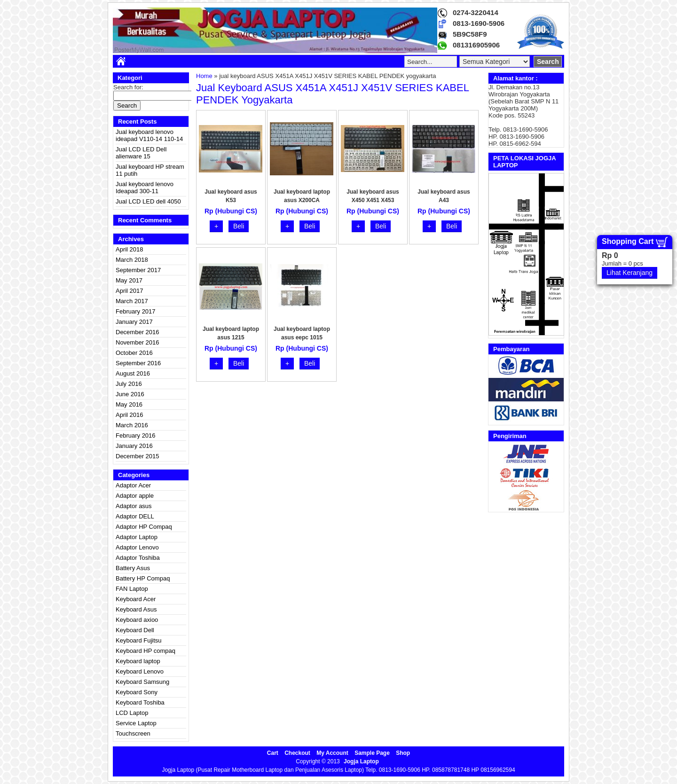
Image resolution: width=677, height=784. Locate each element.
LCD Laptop (132, 713)
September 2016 (138, 363)
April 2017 (130, 291)
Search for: (128, 87)
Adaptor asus (134, 506)
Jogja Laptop (361, 761)
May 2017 (129, 280)
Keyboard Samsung (142, 682)
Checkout (297, 753)
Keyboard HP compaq (146, 651)
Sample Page (372, 753)
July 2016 (129, 384)
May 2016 (129, 404)
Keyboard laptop (138, 661)
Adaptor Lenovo (137, 547)
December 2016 (138, 332)
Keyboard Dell (135, 630)
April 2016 (130, 415)
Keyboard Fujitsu (139, 640)
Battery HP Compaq (143, 578)
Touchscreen (133, 733)
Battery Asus (133, 568)
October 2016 (134, 353)
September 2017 (138, 270)
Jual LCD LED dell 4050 (148, 201)
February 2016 (136, 435)
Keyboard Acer (136, 599)
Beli (239, 226)
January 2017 (134, 322)
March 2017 (132, 301)
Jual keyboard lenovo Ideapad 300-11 (145, 188)
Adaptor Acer (133, 485)
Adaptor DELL (135, 516)
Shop (403, 753)
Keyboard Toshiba (140, 702)
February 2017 (136, 311)
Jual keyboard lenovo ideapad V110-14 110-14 (149, 135)
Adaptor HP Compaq (144, 527)
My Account (332, 753)
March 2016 (132, 425)
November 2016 (138, 342)
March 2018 (132, 260)
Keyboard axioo (137, 620)
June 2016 (130, 394)
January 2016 (134, 446)
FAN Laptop (132, 589)
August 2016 (133, 373)
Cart (273, 753)
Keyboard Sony (137, 692)
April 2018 (130, 249)
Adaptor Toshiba (138, 558)
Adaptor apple (135, 496)
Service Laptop (136, 723)
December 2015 (138, 456)
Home (204, 76)
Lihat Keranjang (630, 273)
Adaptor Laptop (137, 537)
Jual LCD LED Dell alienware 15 (141, 153)
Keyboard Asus (136, 609)
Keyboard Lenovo (140, 671)
